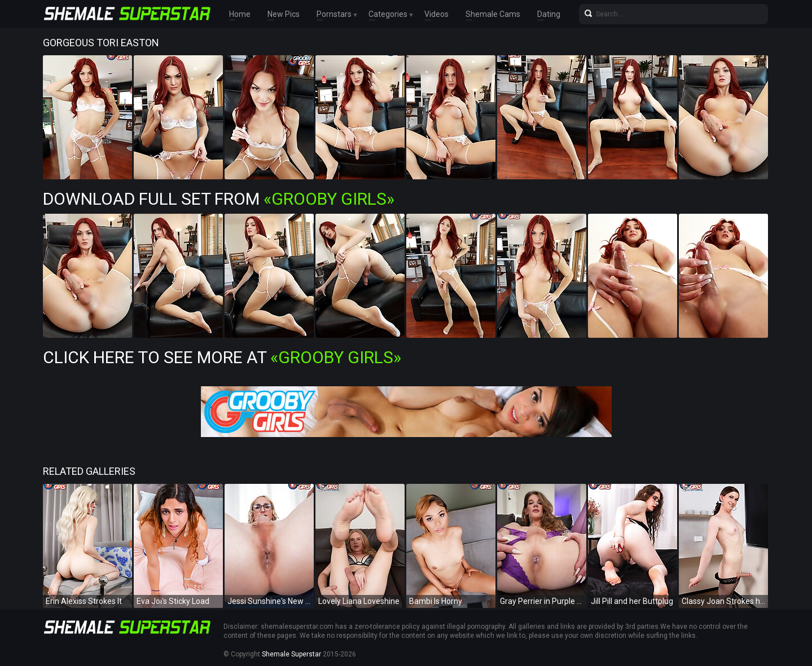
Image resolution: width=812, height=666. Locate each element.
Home (240, 14)
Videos (436, 14)
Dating (549, 14)
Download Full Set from (219, 199)
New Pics (284, 14)
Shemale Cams (493, 14)
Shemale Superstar (291, 654)
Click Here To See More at (222, 357)
